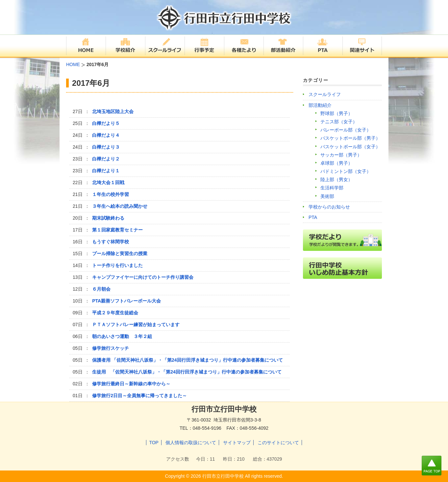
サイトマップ (237, 443)
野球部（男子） (336, 113)
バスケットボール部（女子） (350, 147)
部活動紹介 (320, 105)
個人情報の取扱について (191, 443)
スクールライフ (325, 94)
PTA (313, 217)
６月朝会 (101, 289)
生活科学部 (332, 188)
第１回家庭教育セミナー (117, 230)
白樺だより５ (106, 123)
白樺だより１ (106, 171)
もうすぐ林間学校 (111, 242)
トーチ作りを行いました (117, 265)
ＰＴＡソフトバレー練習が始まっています (136, 325)
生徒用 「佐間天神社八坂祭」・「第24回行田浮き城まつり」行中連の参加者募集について (187, 372)
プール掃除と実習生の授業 (120, 253)
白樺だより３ (106, 147)
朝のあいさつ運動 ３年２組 (122, 336)
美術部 (327, 196)
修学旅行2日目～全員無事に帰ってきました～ (139, 396)
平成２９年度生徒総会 (115, 313)
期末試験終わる (108, 218)
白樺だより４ (106, 135)
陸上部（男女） (336, 180)
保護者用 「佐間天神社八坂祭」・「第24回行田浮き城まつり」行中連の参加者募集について (187, 360)
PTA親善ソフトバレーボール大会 (126, 301)
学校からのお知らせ (329, 207)
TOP (154, 443)
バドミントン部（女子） (346, 171)
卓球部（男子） (336, 163)
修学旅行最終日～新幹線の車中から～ (131, 384)
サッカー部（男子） (341, 155)
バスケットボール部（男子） (350, 138)
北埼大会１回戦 (108, 182)
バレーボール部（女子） (346, 130)
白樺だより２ (106, 159)
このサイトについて (278, 443)
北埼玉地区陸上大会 (113, 111)
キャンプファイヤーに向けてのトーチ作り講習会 (143, 277)
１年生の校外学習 (111, 194)
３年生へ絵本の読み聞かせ (120, 206)
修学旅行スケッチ (111, 348)
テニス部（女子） (339, 122)
